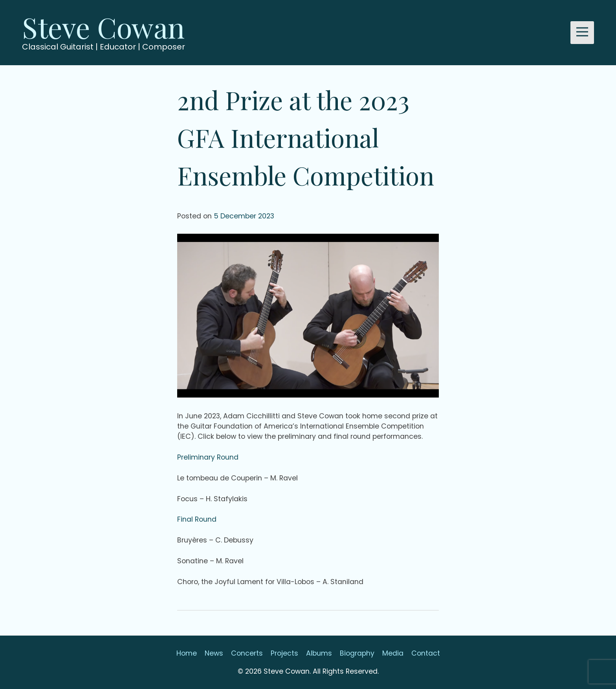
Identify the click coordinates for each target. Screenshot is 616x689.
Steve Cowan (103, 27)
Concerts (247, 653)
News (214, 653)
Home (187, 653)
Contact (426, 653)
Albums (319, 653)
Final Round (197, 519)
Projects (284, 653)
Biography (357, 653)
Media (393, 653)
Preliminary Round (208, 457)
